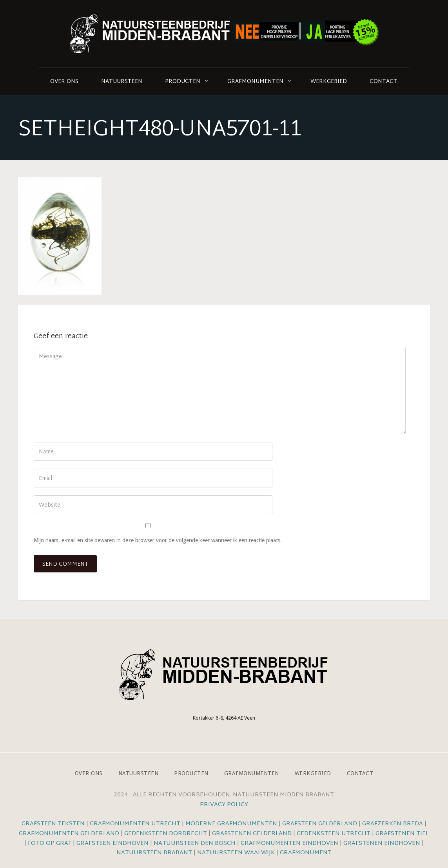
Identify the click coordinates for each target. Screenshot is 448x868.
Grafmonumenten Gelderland (69, 834)
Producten (183, 82)
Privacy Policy (224, 805)
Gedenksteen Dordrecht (166, 834)
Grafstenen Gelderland (252, 834)
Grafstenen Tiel (402, 834)
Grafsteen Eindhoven (112, 844)
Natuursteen (122, 82)
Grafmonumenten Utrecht (135, 824)
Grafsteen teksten (53, 824)
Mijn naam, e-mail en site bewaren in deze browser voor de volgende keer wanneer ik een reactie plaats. (158, 540)
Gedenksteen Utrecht (334, 834)
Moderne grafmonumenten (231, 824)
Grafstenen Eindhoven (382, 844)
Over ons (64, 82)
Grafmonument (306, 853)
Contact (384, 82)
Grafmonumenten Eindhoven (289, 844)
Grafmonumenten (255, 82)
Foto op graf (50, 844)
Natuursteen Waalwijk (236, 853)
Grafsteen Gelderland (320, 824)
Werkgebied (329, 82)
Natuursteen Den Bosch (195, 844)
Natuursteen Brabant (154, 853)
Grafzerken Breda (393, 824)
